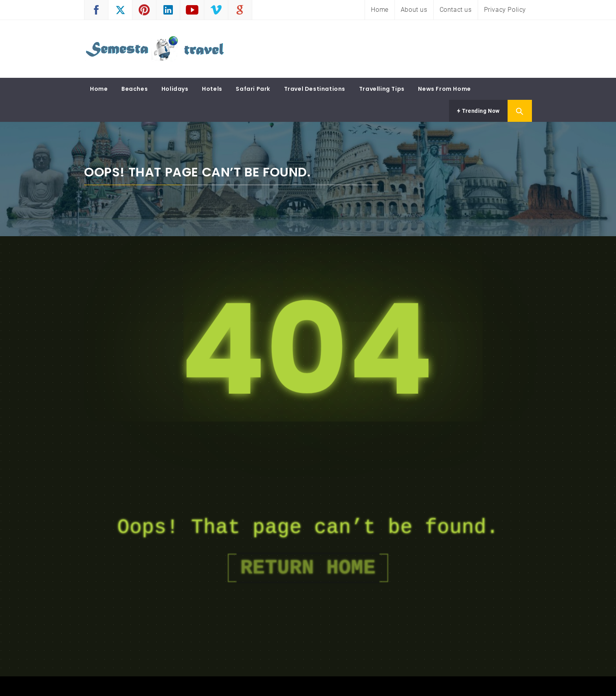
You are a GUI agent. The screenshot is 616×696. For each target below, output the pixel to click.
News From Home (444, 89)
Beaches (135, 89)
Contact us (456, 10)
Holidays (175, 89)
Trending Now (478, 111)
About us (414, 10)
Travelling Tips (382, 89)
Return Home (308, 568)
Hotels (212, 89)
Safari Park (253, 89)
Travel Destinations (315, 89)
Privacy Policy (505, 10)
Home (379, 10)
